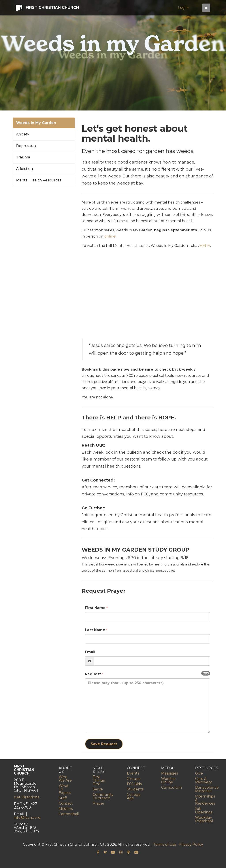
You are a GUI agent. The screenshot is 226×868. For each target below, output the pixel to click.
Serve (98, 789)
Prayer (99, 803)
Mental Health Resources (39, 180)
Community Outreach (103, 796)
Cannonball (69, 814)
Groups (134, 779)
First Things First (99, 780)
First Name (95, 608)
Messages (169, 773)
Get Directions (26, 797)
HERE (205, 246)
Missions (66, 809)
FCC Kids (134, 784)
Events (133, 773)
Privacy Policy (191, 844)
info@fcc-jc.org (27, 818)
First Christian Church (47, 8)
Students (135, 789)
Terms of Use (165, 844)
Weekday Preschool (204, 819)
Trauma (23, 157)
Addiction (24, 169)
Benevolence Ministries (207, 789)
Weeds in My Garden (36, 123)
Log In (184, 9)
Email (90, 652)
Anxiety (23, 134)
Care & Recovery (203, 780)
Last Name (95, 630)
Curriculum (171, 787)
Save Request (104, 744)
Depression (26, 146)
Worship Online (168, 780)
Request (93, 674)
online (110, 236)
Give (199, 773)
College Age (134, 796)
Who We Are (65, 779)
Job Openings (204, 810)
